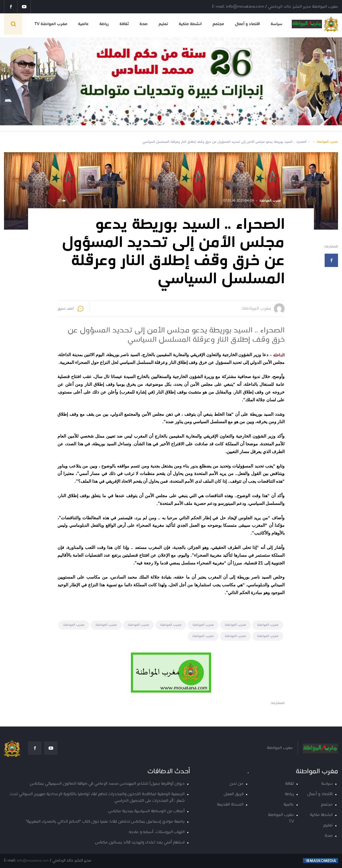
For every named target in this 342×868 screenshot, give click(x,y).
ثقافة (124, 24)
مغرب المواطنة (327, 142)
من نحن (236, 784)
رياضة (104, 24)
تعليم (163, 24)
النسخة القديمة (230, 805)
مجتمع (218, 24)
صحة (144, 24)
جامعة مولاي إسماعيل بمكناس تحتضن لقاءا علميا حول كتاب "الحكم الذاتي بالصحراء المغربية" (105, 822)
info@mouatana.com (33, 861)
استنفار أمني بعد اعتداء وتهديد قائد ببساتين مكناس (140, 843)
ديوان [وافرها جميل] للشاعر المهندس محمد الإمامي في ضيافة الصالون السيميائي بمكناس (107, 784)
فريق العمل (234, 794)
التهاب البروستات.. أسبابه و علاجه (157, 832)
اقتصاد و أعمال (247, 24)
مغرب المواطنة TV (51, 24)
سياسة (277, 24)
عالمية (83, 24)
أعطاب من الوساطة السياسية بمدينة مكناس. (146, 811)
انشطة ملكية (190, 24)
